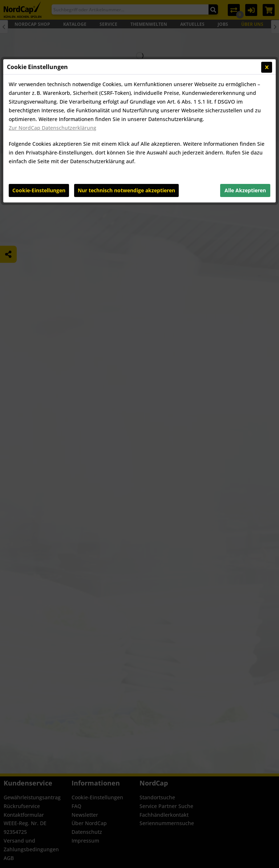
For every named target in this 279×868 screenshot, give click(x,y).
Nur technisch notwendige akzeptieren (126, 190)
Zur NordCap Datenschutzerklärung (52, 128)
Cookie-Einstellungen (39, 190)
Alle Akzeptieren (245, 190)
